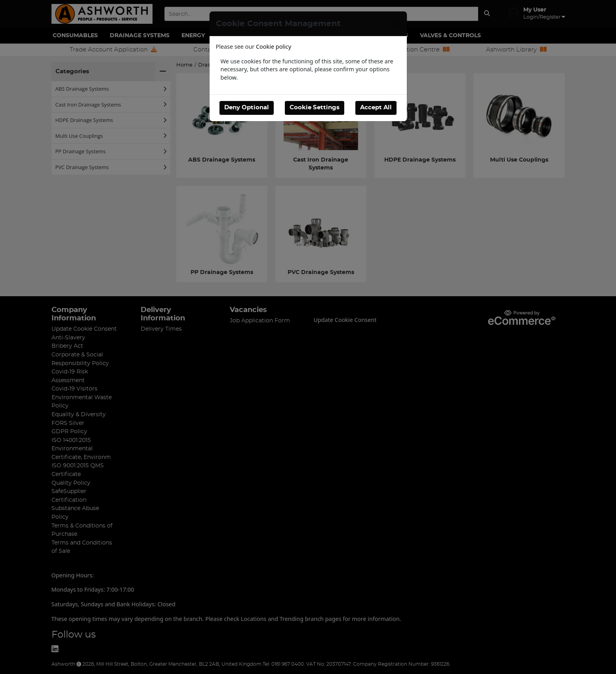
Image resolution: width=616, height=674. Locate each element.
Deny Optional (247, 108)
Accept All (376, 108)
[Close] (397, 24)
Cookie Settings (315, 108)
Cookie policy (274, 47)
